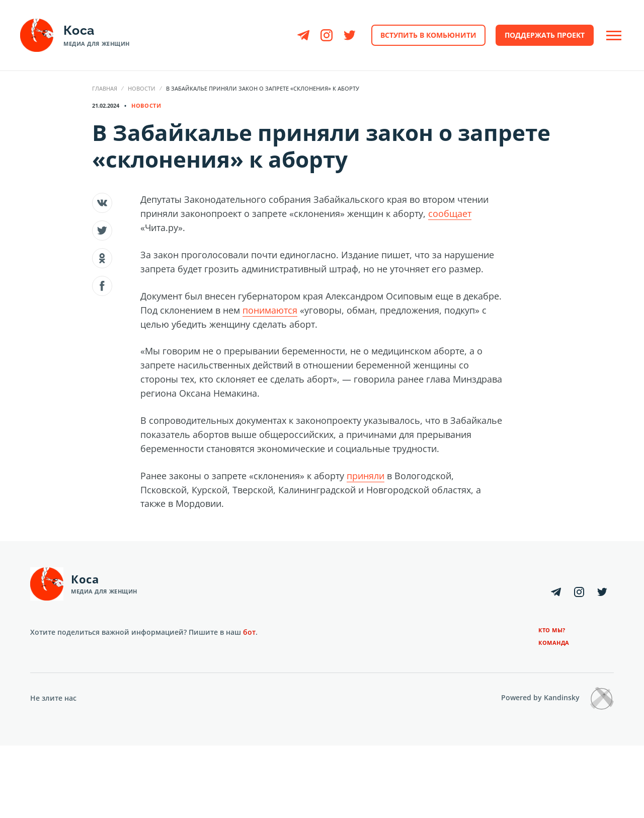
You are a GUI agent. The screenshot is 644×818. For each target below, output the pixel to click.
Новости (142, 88)
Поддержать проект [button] (545, 35)
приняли (366, 476)
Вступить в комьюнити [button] (428, 35)
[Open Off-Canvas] (614, 35)
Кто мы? (552, 630)
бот (249, 632)
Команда (554, 643)
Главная (105, 88)
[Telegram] (303, 35)
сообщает (450, 213)
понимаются (270, 310)
